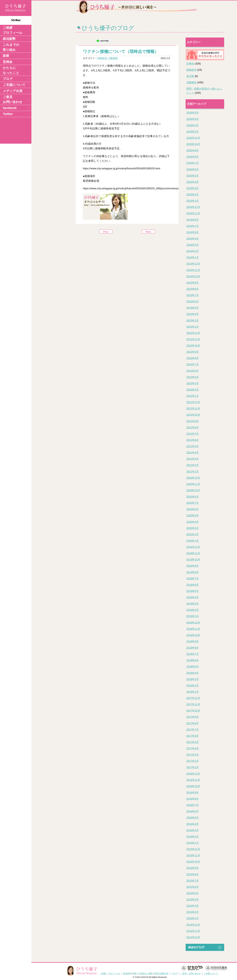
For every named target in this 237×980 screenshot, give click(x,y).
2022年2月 (193, 390)
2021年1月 (193, 472)
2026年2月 (193, 132)
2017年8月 (193, 723)
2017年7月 (193, 730)
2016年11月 (193, 780)
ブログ (8, 79)
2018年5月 (193, 667)
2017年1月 (193, 767)
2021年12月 (193, 402)
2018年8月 (193, 648)
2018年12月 (193, 623)
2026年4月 (193, 119)
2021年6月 (193, 440)
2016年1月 (193, 843)
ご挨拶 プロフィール (13, 30)
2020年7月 (193, 503)
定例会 (8, 62)
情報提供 (102, 58)
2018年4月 (193, 673)
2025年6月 (193, 169)
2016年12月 (193, 774)
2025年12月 (193, 138)
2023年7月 (193, 295)
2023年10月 (193, 276)
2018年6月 (193, 660)
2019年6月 (193, 585)
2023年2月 (193, 321)
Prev (106, 232)
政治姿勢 (9, 39)
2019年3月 (193, 604)
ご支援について (14, 85)
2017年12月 (193, 698)
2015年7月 (193, 881)
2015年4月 (193, 900)
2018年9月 (193, 641)
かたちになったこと (11, 70)
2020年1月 (193, 541)
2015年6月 (193, 887)
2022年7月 (193, 364)
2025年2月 (193, 195)
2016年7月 (193, 805)
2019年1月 (193, 616)
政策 (6, 56)
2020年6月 (193, 509)
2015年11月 (193, 855)
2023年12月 (193, 264)
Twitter (8, 114)
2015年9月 (193, 868)
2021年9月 (193, 421)
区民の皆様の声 (161, 973)
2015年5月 (193, 893)
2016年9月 (193, 793)
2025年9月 (193, 150)
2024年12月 (193, 207)
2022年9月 (193, 352)
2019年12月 (193, 547)
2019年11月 (193, 553)
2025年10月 (193, 144)
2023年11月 (193, 270)
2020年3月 (193, 528)
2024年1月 (193, 257)
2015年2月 (193, 912)
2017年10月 (193, 711)
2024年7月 (193, 226)
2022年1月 (193, 396)
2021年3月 (193, 459)
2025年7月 (193, 163)
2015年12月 (193, 849)
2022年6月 (193, 371)
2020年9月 (193, 497)
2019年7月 (193, 579)
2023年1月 (193, 327)
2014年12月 (193, 925)
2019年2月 (193, 610)
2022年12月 (193, 333)
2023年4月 (193, 314)
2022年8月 (193, 358)
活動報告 (113, 58)
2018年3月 (193, 679)
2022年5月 (193, 377)
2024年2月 (193, 251)
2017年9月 (193, 717)
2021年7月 (193, 434)
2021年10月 (193, 415)
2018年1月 (193, 692)
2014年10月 (193, 937)
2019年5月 (193, 591)
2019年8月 (193, 572)
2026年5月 (193, 113)
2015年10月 (193, 862)
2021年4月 (193, 453)
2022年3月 (193, 383)
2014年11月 (193, 931)
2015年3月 (193, 906)
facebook (10, 108)
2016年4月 (193, 824)
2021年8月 (193, 428)
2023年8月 (193, 289)
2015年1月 (193, 918)
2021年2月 (193, 465)
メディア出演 (13, 91)
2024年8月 (193, 220)
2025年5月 (193, 176)
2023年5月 (193, 308)
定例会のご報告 (146, 973)
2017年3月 (193, 755)
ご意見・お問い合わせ (191, 973)
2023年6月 (193, 302)
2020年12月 (193, 478)
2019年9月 (193, 566)
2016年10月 (193, 786)
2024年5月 (193, 232)
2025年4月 (193, 182)
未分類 (190, 76)
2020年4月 (193, 522)
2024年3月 (193, 245)
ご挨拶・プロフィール (110, 973)
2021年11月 (193, 409)
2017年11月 (193, 704)
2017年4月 (193, 748)
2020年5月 (193, 516)
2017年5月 (193, 742)
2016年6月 (193, 811)
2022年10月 (193, 346)
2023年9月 (193, 283)
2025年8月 (193, 157)
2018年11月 (193, 629)
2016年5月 (193, 818)
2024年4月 (193, 239)
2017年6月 (193, 736)
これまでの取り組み (11, 47)
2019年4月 (193, 597)
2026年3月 (193, 125)
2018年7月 (193, 654)
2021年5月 (193, 446)
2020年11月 (193, 484)
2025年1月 (193, 201)
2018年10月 (193, 635)
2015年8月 (193, 874)
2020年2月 (193, 535)
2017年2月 (193, 761)
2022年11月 (193, 339)
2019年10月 (193, 560)
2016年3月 (193, 830)
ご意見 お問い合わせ (13, 99)
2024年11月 (193, 213)
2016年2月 (193, 837)
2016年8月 (193, 799)
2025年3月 (193, 188)
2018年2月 (193, 686)
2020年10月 (193, 490)
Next (148, 232)
